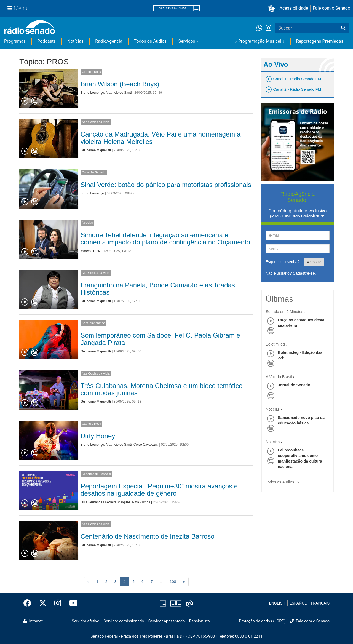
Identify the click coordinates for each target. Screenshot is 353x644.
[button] (273, 8)
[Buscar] (343, 28)
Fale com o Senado (331, 8)
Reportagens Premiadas (320, 41)
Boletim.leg (275, 344)
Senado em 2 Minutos (285, 312)
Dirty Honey (98, 436)
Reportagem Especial (96, 474)
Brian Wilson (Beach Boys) (120, 84)
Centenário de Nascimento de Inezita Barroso (148, 536)
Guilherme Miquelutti (96, 150)
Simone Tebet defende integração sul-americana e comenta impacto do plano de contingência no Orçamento (165, 238)
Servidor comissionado (124, 621)
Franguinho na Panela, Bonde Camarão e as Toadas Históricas (158, 289)
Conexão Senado (94, 172)
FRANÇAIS (320, 603)
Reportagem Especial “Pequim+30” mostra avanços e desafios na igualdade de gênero (159, 490)
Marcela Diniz (91, 251)
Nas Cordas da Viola (96, 122)
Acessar (314, 262)
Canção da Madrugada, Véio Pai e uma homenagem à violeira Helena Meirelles (161, 138)
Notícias (75, 41)
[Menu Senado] (17, 8)
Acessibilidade (294, 8)
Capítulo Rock (91, 72)
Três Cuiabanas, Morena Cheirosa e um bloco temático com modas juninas (161, 389)
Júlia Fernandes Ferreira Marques (105, 502)
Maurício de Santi (119, 93)
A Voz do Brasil (279, 377)
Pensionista (200, 621)
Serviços (187, 41)
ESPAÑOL (298, 603)
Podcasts (46, 41)
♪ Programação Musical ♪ (260, 41)
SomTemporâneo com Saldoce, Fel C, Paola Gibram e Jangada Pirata (160, 339)
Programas (15, 41)
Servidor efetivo (85, 621)
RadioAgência (109, 41)
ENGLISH (277, 603)
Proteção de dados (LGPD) (262, 621)
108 (173, 582)
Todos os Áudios (150, 41)
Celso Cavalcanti (146, 445)
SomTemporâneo (93, 323)
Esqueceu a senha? (283, 262)
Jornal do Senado (294, 385)
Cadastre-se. (304, 273)
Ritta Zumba (141, 502)
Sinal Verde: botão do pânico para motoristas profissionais (166, 185)
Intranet (33, 621)
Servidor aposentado (167, 621)
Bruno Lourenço (92, 93)
